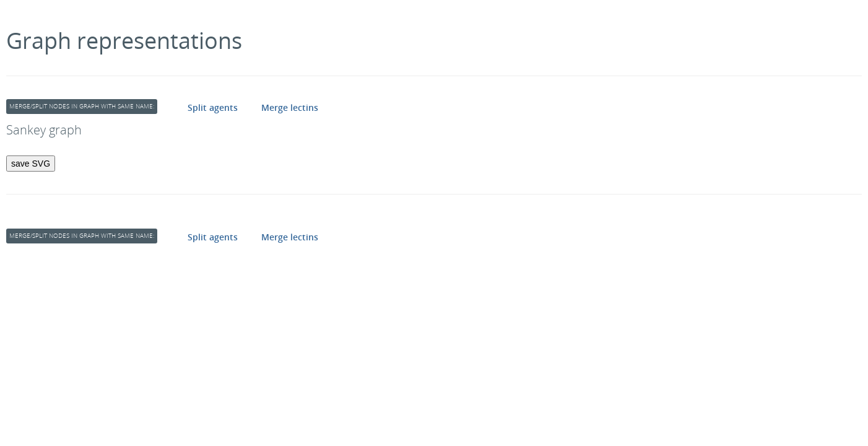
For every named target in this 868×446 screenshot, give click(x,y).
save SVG (31, 164)
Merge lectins (290, 107)
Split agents (213, 107)
